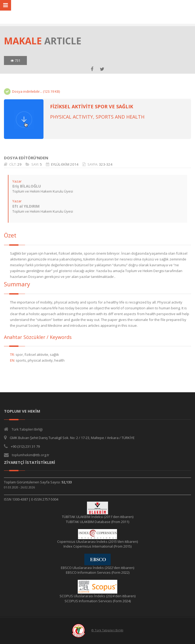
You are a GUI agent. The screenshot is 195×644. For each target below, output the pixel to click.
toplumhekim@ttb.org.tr (31, 455)
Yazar (17, 181)
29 (19, 164)
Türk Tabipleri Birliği (27, 429)
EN (12, 360)
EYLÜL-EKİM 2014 (65, 164)
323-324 (106, 164)
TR (12, 354)
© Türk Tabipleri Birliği (107, 630)
